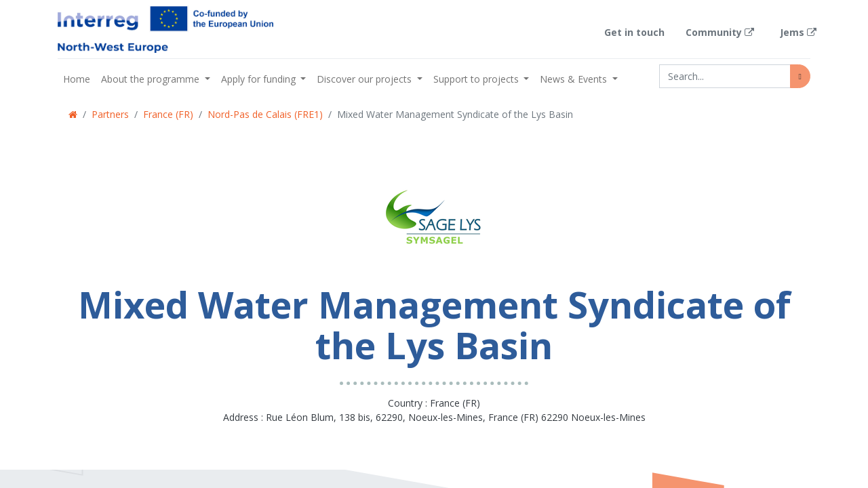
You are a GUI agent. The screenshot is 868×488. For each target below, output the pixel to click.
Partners (110, 114)
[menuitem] (77, 79)
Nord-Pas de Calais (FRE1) (265, 114)
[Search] (800, 76)
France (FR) (168, 114)
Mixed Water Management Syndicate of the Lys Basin (455, 114)
